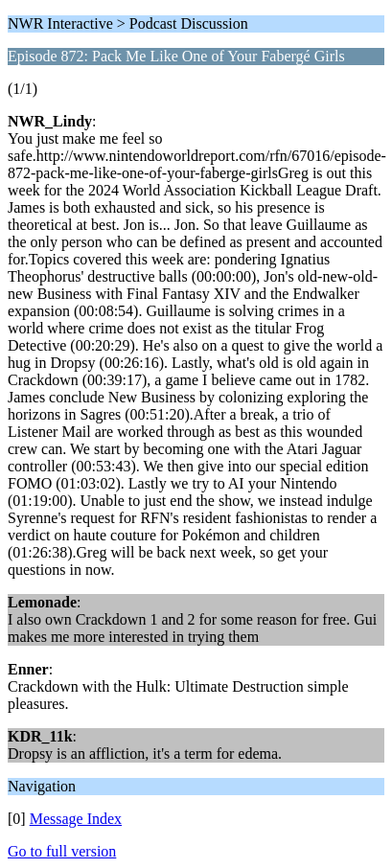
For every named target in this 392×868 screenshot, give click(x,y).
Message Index (76, 819)
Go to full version (62, 851)
